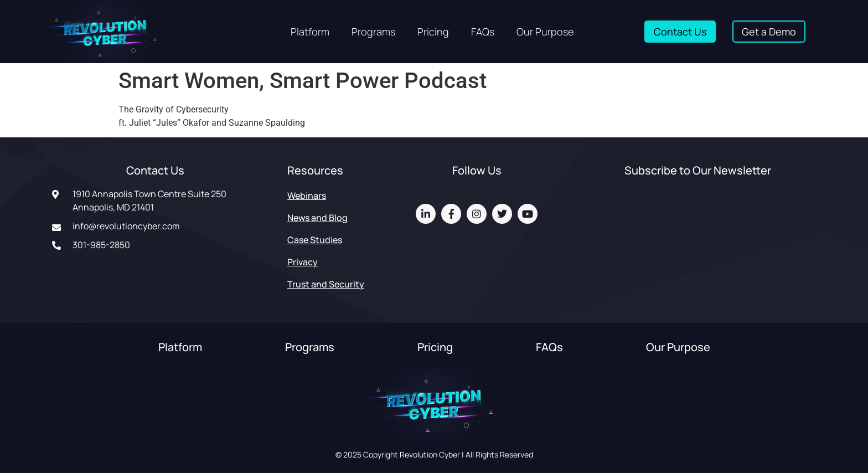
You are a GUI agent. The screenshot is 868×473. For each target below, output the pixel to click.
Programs (373, 32)
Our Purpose (545, 32)
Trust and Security (326, 284)
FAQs (483, 32)
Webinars (307, 196)
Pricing (433, 32)
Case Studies (315, 240)
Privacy (303, 262)
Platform (310, 32)
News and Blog (317, 218)
